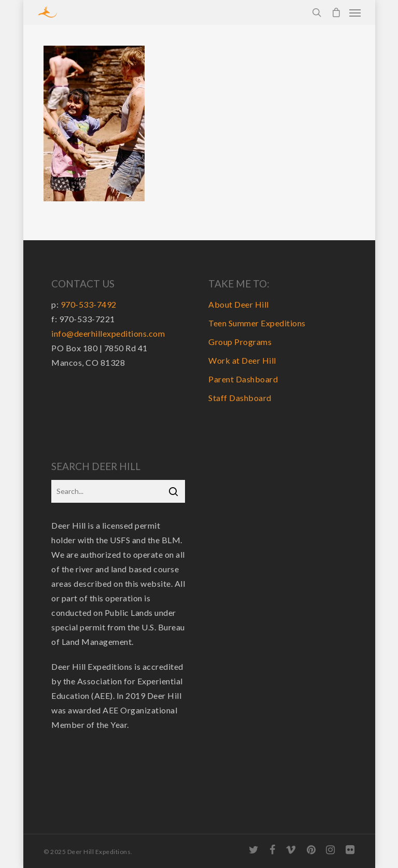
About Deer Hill (239, 304)
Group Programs (240, 342)
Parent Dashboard (243, 379)
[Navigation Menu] (355, 12)
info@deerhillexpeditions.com (108, 333)
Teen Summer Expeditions (257, 323)
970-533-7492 (89, 304)
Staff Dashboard (240, 398)
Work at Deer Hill (242, 360)
